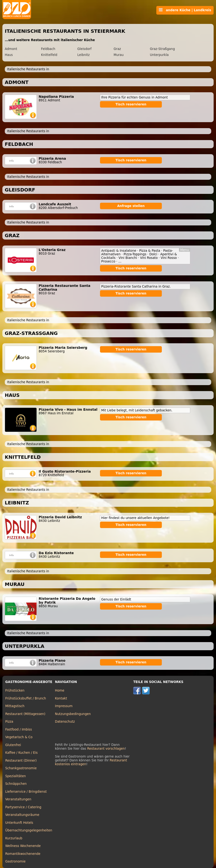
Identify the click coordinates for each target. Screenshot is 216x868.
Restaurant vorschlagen (106, 749)
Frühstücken (15, 691)
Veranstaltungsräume (22, 815)
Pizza (9, 722)
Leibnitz (84, 55)
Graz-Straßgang (162, 49)
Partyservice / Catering (23, 807)
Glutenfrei (13, 745)
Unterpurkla (159, 55)
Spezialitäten (16, 776)
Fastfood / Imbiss (19, 729)
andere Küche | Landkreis (185, 10)
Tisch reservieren (131, 104)
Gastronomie (15, 861)
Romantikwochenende (23, 854)
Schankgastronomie (21, 768)
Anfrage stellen (131, 206)
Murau (119, 55)
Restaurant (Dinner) (21, 761)
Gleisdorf (84, 49)
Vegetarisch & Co (19, 737)
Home (60, 691)
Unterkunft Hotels (19, 823)
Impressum (64, 706)
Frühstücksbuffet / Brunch (26, 698)
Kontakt (61, 698)
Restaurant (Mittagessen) (25, 714)
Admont (11, 49)
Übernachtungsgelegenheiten (29, 830)
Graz (117, 49)
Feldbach (48, 49)
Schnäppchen (16, 784)
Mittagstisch (15, 706)
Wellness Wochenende (23, 846)
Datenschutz (65, 722)
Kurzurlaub (14, 838)
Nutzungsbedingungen (73, 714)
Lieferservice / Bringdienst (26, 792)
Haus (9, 55)
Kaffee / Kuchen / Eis (21, 753)
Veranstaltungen (18, 799)
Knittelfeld (49, 55)
